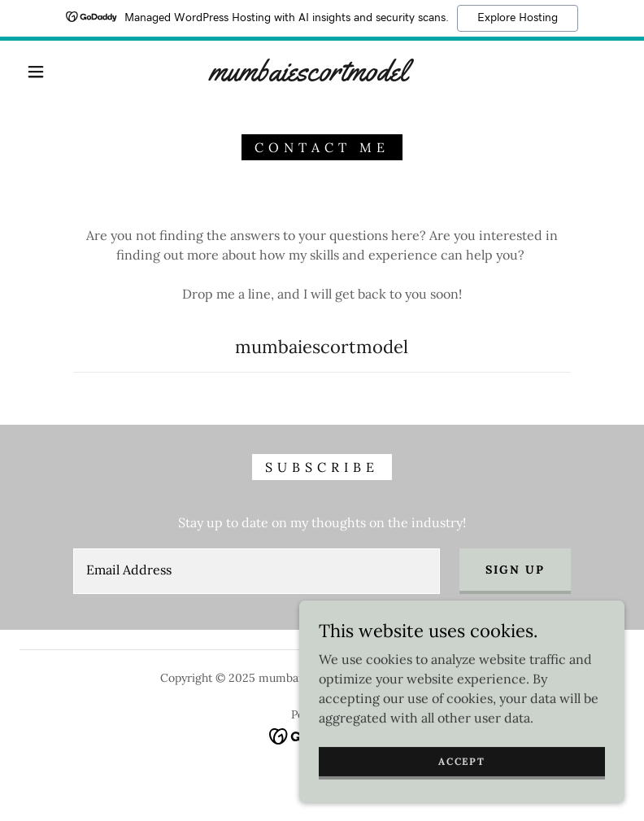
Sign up (515, 570)
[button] (36, 72)
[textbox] (257, 571)
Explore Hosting (518, 18)
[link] (308, 76)
